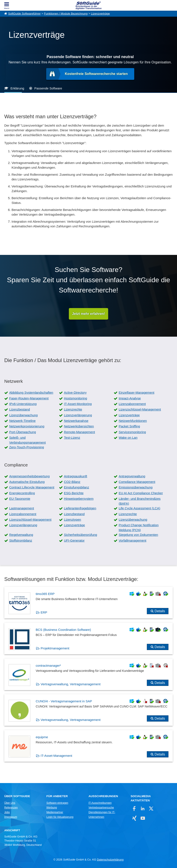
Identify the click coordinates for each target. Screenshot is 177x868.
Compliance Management (137, 482)
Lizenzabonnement (132, 404)
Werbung (52, 808)
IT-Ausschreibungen (100, 803)
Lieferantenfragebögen (80, 508)
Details (160, 611)
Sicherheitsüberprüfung (80, 535)
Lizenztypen (72, 519)
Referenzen (11, 808)
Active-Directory (75, 392)
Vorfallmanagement (132, 540)
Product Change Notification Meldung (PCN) (139, 528)
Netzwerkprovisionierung (27, 426)
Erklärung (17, 88)
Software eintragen (57, 803)
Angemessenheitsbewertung (29, 476)
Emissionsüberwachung (136, 487)
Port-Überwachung (23, 432)
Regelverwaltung (21, 535)
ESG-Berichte (74, 493)
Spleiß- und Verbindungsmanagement (27, 440)
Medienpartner (55, 812)
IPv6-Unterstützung (23, 404)
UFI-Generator (74, 540)
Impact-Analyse (130, 398)
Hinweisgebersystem (79, 499)
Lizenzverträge (100, 14)
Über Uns (10, 803)
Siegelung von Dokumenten (138, 535)
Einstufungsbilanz (77, 487)
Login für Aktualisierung (60, 817)
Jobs (7, 812)
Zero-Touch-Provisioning (27, 447)
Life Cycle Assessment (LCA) (139, 508)
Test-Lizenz (72, 438)
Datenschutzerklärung (110, 860)
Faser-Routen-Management (29, 398)
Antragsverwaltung (132, 476)
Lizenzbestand (20, 409)
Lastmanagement (22, 508)
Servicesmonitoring (132, 432)
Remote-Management (79, 432)
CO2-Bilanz (72, 482)
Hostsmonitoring (75, 398)
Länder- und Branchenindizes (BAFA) (140, 501)
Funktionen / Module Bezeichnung (66, 14)
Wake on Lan (128, 438)
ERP (44, 612)
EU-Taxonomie (20, 499)
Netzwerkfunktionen (133, 421)
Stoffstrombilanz (21, 540)
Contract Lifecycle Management (32, 487)
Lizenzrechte (73, 409)
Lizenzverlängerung (78, 415)
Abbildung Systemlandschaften (31, 392)
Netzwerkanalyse (76, 421)
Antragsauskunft (75, 476)
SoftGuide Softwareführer (24, 14)
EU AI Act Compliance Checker (141, 493)
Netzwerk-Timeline (22, 421)
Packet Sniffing (129, 426)
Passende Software (48, 88)
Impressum (11, 817)
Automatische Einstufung (27, 482)
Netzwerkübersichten (79, 426)
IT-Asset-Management (56, 756)
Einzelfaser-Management (136, 392)
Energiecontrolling (22, 493)
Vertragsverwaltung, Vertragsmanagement (71, 684)
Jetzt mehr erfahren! (88, 314)
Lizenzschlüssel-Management (140, 409)
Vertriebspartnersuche (101, 808)
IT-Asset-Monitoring (78, 404)
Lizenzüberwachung (23, 415)
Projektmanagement (55, 648)
